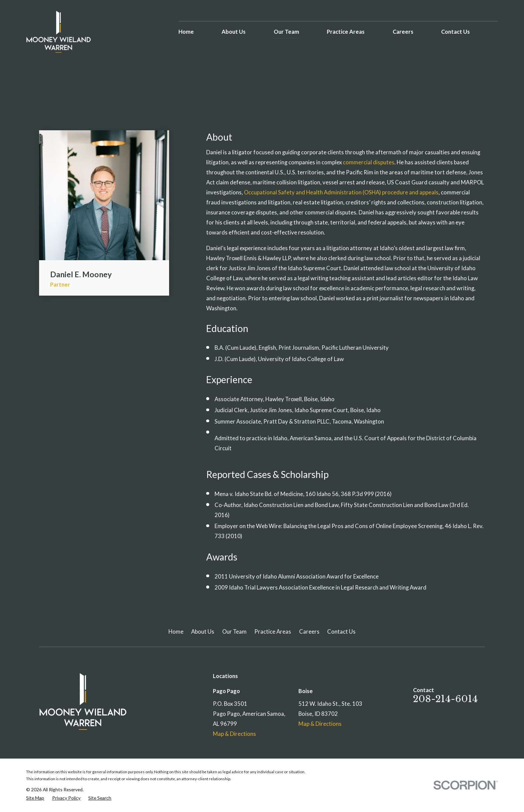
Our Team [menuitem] (286, 32)
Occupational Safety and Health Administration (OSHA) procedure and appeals (341, 192)
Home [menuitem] (186, 32)
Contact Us (341, 632)
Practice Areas (273, 632)
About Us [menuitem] (234, 32)
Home (176, 632)
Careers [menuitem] (403, 32)
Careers (309, 632)
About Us (203, 632)
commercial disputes (369, 162)
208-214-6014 (445, 699)
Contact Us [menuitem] (455, 32)
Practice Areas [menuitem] (346, 32)
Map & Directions (234, 734)
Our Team (234, 632)
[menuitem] (35, 798)
